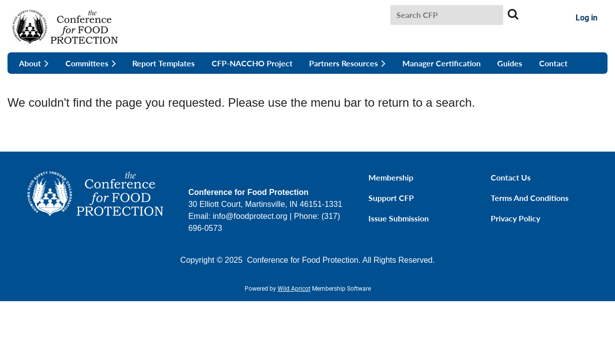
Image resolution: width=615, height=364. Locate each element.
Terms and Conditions (530, 198)
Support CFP (391, 198)
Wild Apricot (294, 289)
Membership (391, 177)
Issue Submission (399, 218)
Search (513, 14)
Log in (587, 18)
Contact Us (511, 177)
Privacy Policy (515, 218)
